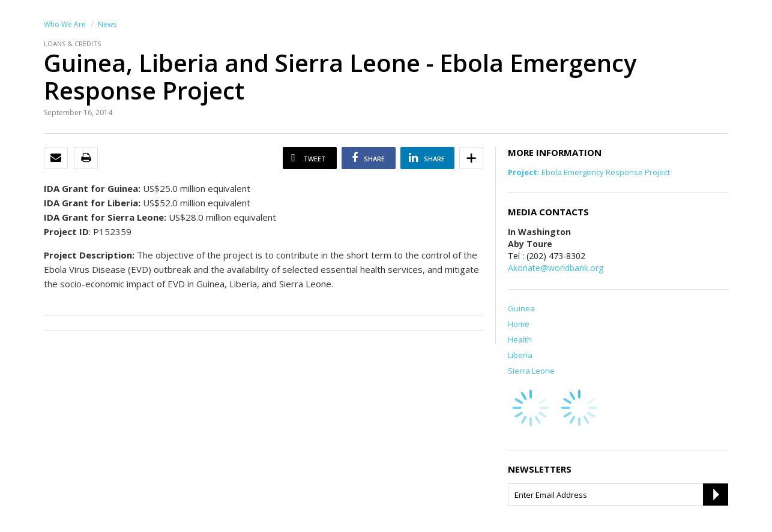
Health (520, 339)
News (107, 24)
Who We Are (65, 24)
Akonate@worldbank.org (556, 268)
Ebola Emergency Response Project (589, 172)
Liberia (520, 355)
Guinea (521, 308)
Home (519, 324)
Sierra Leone (531, 371)
